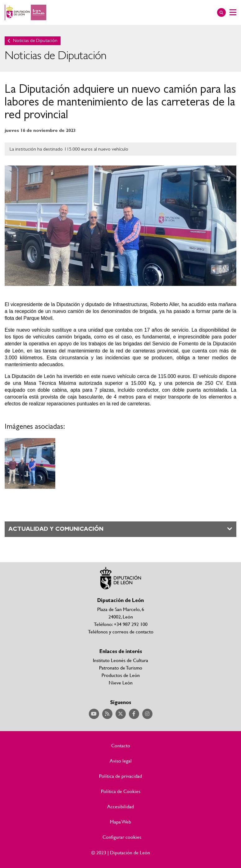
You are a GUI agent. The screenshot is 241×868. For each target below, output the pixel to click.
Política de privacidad (120, 776)
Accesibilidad (120, 806)
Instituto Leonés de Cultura (120, 660)
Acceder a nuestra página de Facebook (134, 714)
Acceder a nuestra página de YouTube (94, 714)
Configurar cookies (122, 837)
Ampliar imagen (30, 463)
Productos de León (121, 675)
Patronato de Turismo (121, 667)
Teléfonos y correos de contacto (121, 631)
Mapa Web (120, 822)
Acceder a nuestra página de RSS (107, 714)
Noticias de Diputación (35, 41)
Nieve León (121, 682)
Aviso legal (121, 761)
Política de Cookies (121, 791)
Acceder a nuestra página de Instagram (147, 714)
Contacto (121, 745)
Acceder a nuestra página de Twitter (121, 714)
